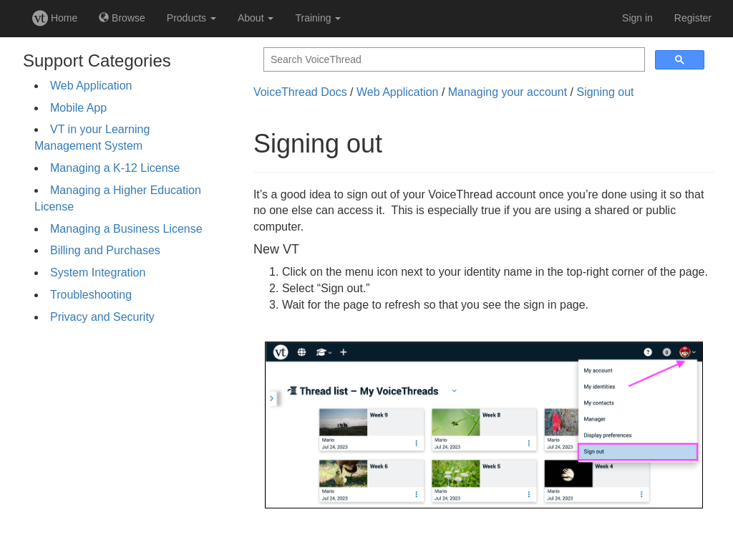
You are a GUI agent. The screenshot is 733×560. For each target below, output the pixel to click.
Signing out (605, 92)
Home (55, 18)
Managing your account (508, 92)
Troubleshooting (91, 295)
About (256, 18)
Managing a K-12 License (115, 168)
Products (191, 18)
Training (318, 18)
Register (693, 18)
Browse (122, 18)
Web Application (91, 86)
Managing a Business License (126, 229)
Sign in (637, 18)
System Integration (98, 272)
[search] (453, 60)
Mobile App (78, 108)
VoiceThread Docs (300, 92)
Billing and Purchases (105, 250)
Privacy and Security (102, 317)
